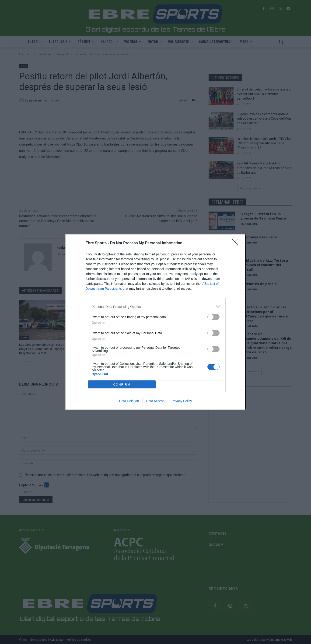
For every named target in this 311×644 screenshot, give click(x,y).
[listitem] (156, 307)
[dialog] (156, 322)
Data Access (155, 401)
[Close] (236, 243)
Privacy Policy (182, 401)
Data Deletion (129, 401)
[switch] (213, 317)
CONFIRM (122, 385)
